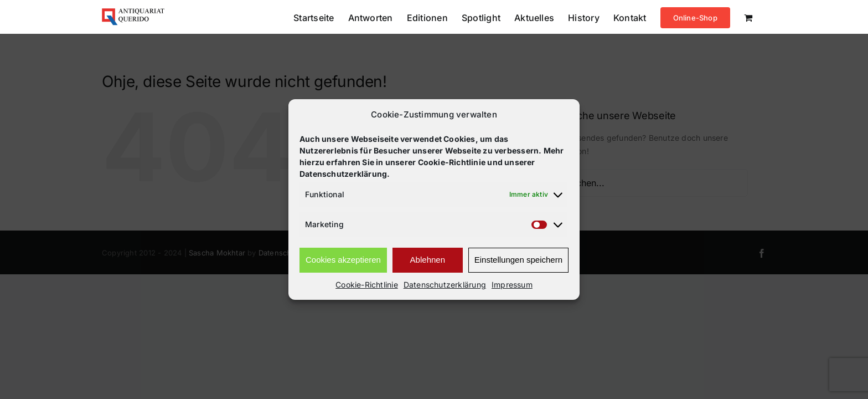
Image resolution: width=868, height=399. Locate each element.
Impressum (512, 285)
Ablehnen (428, 260)
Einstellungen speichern (518, 260)
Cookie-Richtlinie (367, 285)
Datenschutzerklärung (445, 285)
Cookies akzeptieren (343, 260)
